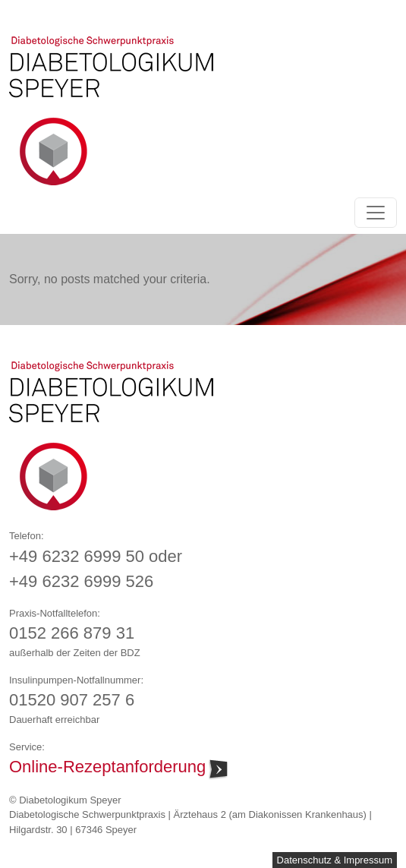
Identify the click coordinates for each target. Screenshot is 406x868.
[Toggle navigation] (376, 213)
